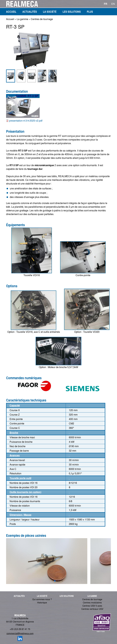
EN (113, 4)
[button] (27, 66)
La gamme (22, 19)
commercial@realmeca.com (20, 633)
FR (106, 4)
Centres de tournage (42, 19)
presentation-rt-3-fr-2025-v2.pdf (26, 121)
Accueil (10, 19)
